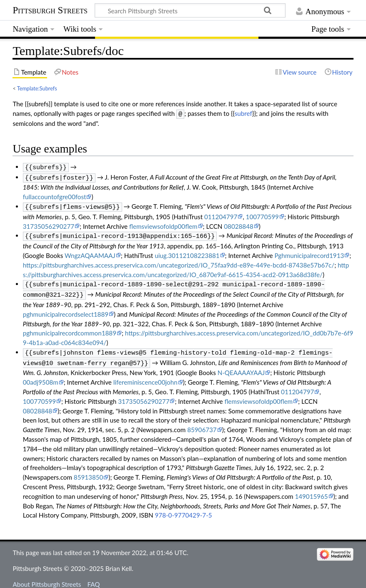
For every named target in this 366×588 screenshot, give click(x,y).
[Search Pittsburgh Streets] (190, 10)
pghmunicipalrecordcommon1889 (70, 327)
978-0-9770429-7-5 (184, 508)
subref (243, 113)
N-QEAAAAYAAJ (241, 365)
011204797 (221, 213)
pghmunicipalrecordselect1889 (66, 308)
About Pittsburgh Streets (47, 577)
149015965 (311, 489)
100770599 (262, 213)
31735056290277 (49, 223)
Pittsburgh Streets (50, 10)
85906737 (202, 422)
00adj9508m (41, 375)
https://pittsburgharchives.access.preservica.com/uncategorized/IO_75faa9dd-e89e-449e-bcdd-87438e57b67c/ (179, 261)
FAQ (94, 577)
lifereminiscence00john (145, 375)
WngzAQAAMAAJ (90, 251)
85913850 (88, 470)
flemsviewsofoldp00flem (163, 223)
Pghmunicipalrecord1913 (310, 251)
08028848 (238, 223)
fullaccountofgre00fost (55, 194)
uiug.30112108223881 (187, 251)
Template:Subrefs (37, 88)
